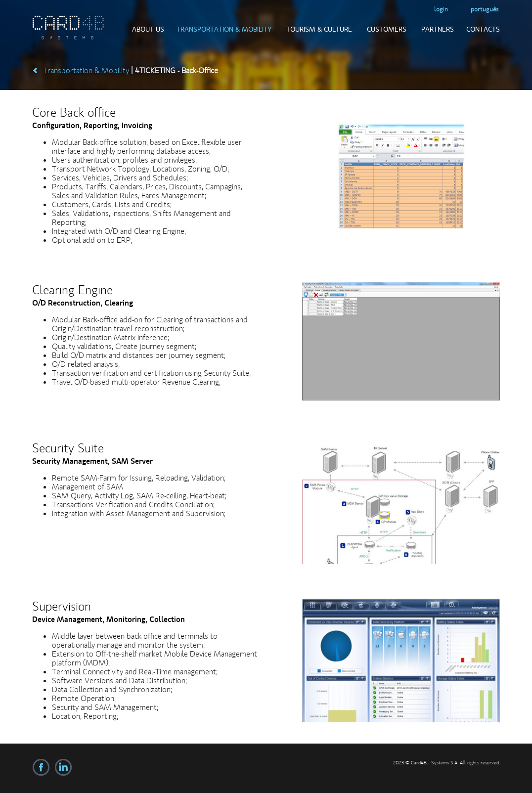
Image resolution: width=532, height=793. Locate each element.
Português (485, 9)
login (441, 9)
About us (148, 29)
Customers (387, 29)
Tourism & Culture (319, 29)
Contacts (483, 29)
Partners (438, 29)
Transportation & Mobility (224, 29)
